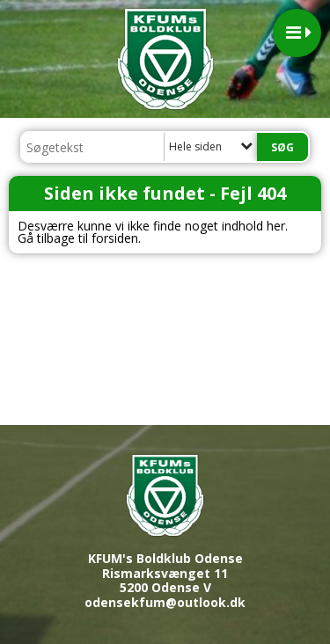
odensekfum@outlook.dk (165, 602)
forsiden (115, 238)
